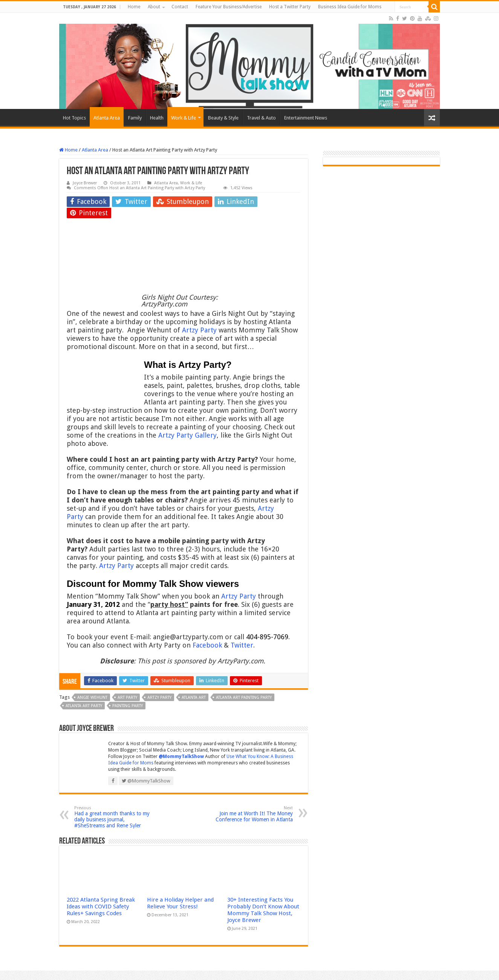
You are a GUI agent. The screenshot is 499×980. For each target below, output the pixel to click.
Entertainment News (306, 118)
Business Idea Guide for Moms (350, 7)
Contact (180, 7)
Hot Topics (74, 118)
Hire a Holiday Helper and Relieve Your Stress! (180, 903)
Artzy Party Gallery (188, 435)
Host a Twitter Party (290, 7)
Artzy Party (199, 330)
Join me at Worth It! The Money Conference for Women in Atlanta (254, 814)
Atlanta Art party (84, 706)
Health (157, 118)
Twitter (242, 645)
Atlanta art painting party (244, 697)
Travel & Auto (261, 118)
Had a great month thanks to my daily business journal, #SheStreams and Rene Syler (113, 817)
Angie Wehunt (92, 697)
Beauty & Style (223, 118)
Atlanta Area (107, 118)
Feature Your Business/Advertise (229, 7)
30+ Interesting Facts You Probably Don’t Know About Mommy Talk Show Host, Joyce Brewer (263, 910)
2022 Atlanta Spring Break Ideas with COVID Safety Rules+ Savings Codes (101, 906)
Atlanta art (194, 697)
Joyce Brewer (85, 183)
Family (135, 118)
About (154, 7)
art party (127, 697)
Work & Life (184, 118)
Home (134, 7)
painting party (128, 706)
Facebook (207, 645)
